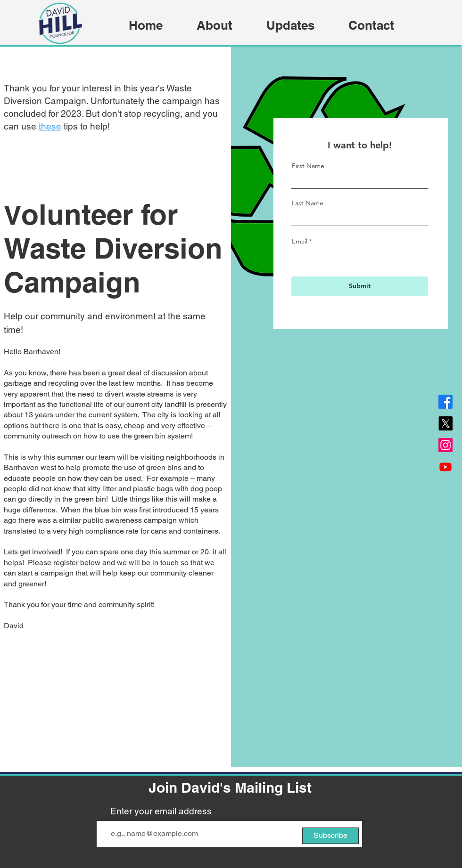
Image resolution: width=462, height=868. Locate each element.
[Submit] (360, 286)
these (50, 126)
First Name (308, 166)
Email (300, 241)
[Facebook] (445, 402)
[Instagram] (445, 445)
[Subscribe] (330, 836)
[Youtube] (445, 467)
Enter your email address (161, 811)
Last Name (308, 203)
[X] (445, 423)
